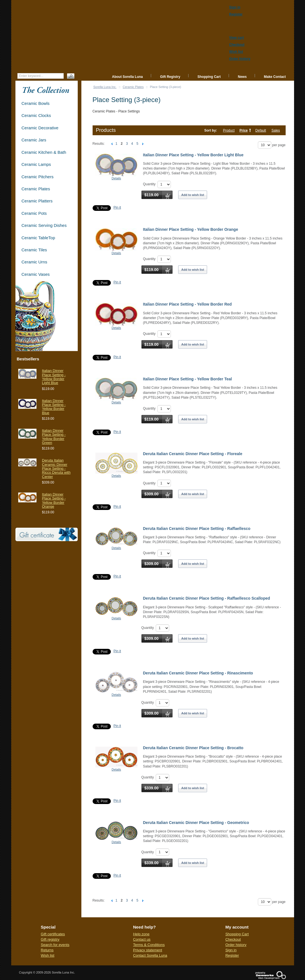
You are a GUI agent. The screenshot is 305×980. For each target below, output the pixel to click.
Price (243, 130)
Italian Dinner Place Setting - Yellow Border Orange (191, 229)
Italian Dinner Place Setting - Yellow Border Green (54, 437)
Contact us (142, 939)
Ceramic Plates (133, 87)
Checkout (233, 939)
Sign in (231, 950)
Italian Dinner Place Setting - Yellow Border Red (187, 304)
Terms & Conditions (149, 945)
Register (232, 955)
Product (229, 130)
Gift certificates (53, 934)
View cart (237, 38)
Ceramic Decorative (40, 128)
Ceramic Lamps (36, 164)
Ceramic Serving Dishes (44, 225)
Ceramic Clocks (36, 115)
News (242, 77)
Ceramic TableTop (38, 238)
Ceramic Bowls (36, 103)
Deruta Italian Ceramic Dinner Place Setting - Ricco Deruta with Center (56, 468)
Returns (47, 950)
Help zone (141, 934)
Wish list (47, 955)
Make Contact (275, 77)
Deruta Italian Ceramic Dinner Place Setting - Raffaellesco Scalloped (207, 598)
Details (116, 178)
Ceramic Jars (34, 140)
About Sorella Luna (127, 77)
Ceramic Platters (37, 201)
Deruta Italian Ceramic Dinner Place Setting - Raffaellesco (197, 529)
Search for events (55, 945)
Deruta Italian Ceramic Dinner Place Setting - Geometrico (196, 823)
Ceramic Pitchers (38, 177)
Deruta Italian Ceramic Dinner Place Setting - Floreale (193, 454)
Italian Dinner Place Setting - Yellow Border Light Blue (193, 155)
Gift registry (50, 939)
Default (261, 130)
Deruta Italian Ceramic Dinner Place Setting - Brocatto (193, 748)
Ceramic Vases (36, 274)
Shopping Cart (209, 77)
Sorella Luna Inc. (105, 87)
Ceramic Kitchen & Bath (44, 152)
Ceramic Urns (35, 262)
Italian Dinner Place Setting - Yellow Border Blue (54, 407)
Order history (236, 945)
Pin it (117, 207)
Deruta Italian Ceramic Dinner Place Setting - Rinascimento (198, 673)
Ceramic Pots (34, 213)
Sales (276, 130)
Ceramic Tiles (34, 250)
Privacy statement (147, 950)
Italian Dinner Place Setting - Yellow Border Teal (188, 379)
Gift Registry (170, 77)
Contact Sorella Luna (150, 955)
